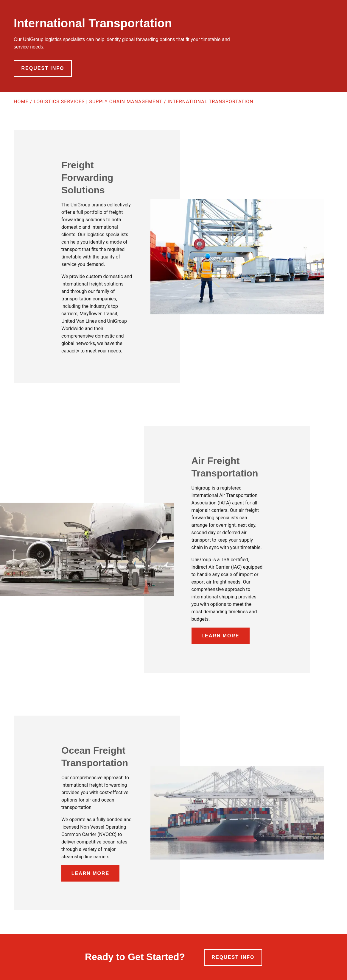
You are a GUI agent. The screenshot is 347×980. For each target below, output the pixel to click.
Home (21, 102)
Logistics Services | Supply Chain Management (98, 102)
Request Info (43, 68)
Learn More (220, 636)
